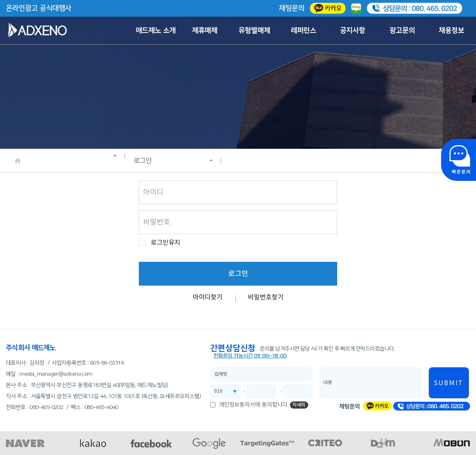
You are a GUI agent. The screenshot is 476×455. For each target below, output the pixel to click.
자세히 (299, 405)
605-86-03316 (107, 363)
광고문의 (402, 31)
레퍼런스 (303, 31)
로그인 (173, 161)
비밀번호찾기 (266, 297)
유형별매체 (254, 31)
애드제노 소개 (156, 31)
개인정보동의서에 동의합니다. (254, 405)
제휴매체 (205, 31)
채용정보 (451, 31)
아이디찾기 (208, 297)
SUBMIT (449, 383)
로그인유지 (166, 243)
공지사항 (353, 31)
